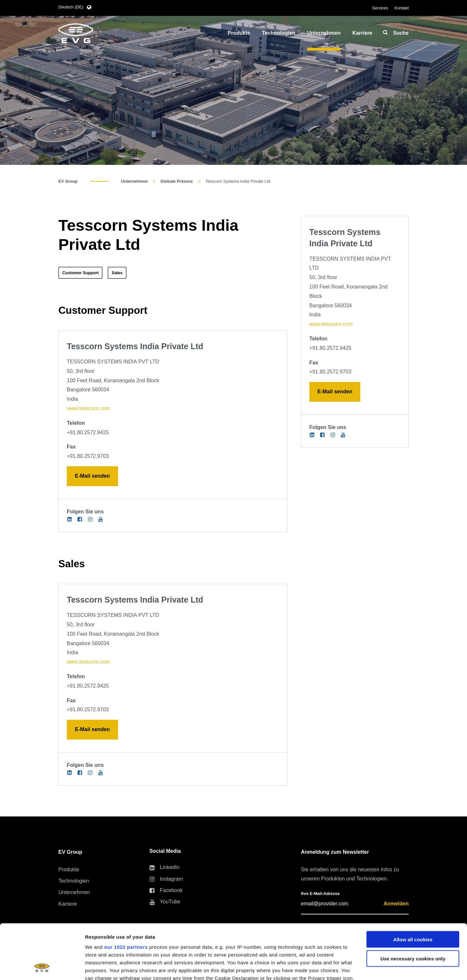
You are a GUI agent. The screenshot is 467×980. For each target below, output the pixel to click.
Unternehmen (134, 181)
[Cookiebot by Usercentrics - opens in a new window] (42, 967)
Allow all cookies (413, 888)
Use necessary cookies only (413, 907)
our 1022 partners (126, 895)
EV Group (68, 181)
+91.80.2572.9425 (88, 432)
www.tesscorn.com (88, 408)
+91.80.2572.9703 (88, 456)
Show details (100, 967)
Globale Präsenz (177, 181)
